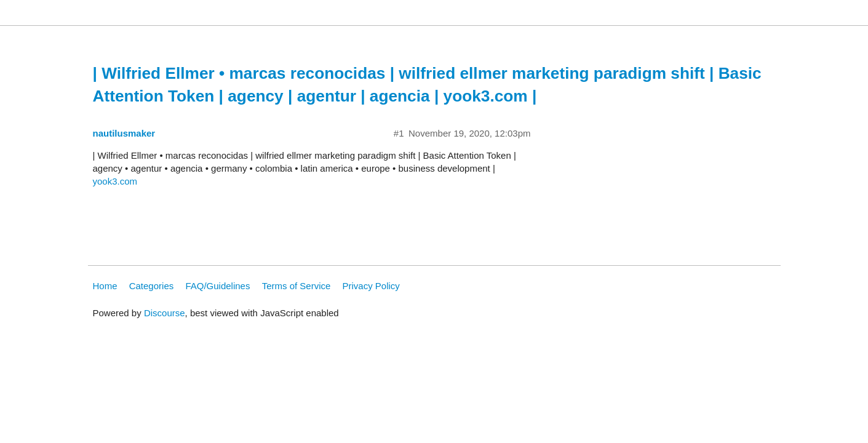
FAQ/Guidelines (217, 286)
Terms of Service (297, 286)
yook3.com (115, 181)
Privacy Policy (371, 286)
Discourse (165, 313)
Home (105, 286)
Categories (152, 286)
